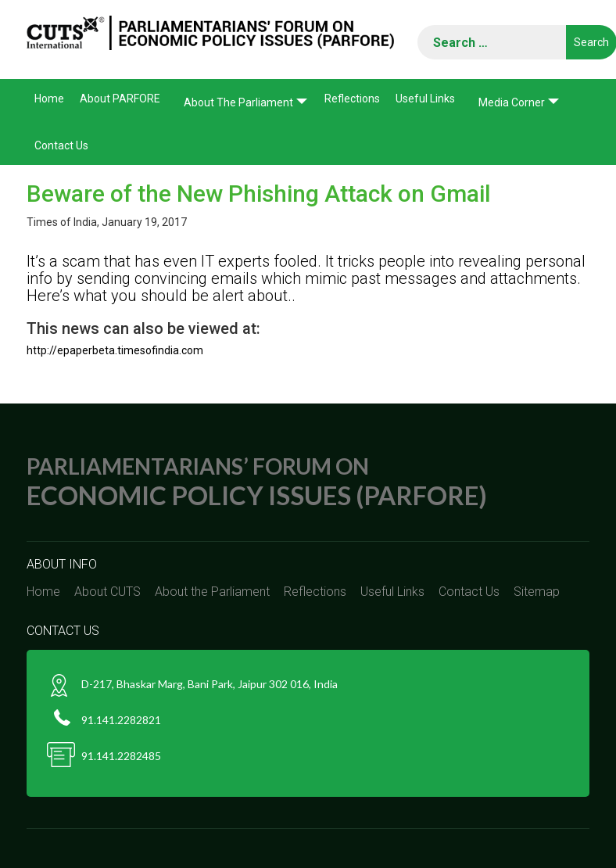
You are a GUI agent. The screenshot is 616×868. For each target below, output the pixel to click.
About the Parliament (238, 102)
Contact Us (61, 145)
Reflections (352, 99)
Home (49, 99)
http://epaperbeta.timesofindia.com (115, 350)
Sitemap (537, 592)
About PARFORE (120, 99)
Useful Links (425, 99)
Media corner (512, 102)
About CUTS (107, 592)
